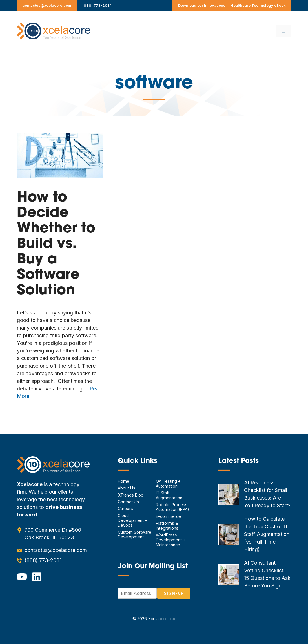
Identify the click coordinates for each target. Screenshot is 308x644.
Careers (125, 508)
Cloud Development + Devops (133, 520)
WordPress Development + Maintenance (171, 540)
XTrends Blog (131, 495)
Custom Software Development (135, 535)
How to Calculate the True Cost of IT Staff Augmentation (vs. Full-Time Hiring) (267, 534)
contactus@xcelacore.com (47, 5)
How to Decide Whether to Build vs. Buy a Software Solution (56, 244)
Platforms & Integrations (167, 526)
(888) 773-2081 (97, 5)
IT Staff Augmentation (169, 495)
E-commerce (168, 516)
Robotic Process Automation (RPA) (172, 507)
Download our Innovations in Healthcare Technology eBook (232, 5)
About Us (127, 488)
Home (124, 481)
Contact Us (128, 502)
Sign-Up (174, 593)
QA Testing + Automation (168, 484)
